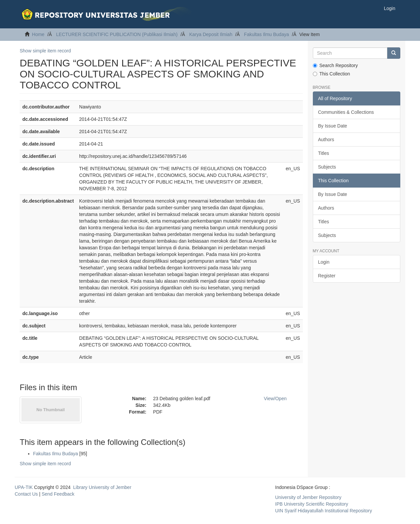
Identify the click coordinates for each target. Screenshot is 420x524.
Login (324, 262)
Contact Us (26, 494)
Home (38, 34)
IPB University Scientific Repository (312, 504)
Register (327, 276)
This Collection (332, 74)
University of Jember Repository (308, 497)
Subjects (327, 167)
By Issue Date (333, 126)
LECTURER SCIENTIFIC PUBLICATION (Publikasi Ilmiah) (117, 34)
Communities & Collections (346, 112)
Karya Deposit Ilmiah (211, 34)
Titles (324, 153)
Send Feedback (58, 494)
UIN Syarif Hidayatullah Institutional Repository (324, 511)
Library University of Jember (102, 487)
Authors (326, 140)
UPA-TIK (24, 487)
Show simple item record (45, 51)
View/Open (275, 399)
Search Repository (335, 65)
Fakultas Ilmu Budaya (267, 34)
